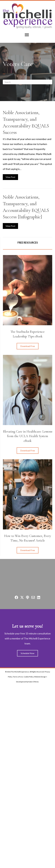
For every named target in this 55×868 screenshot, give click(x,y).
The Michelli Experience (20, 672)
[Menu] (27, 35)
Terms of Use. (18, 677)
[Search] (27, 82)
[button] (28, 346)
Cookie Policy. (29, 677)
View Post (12, 177)
